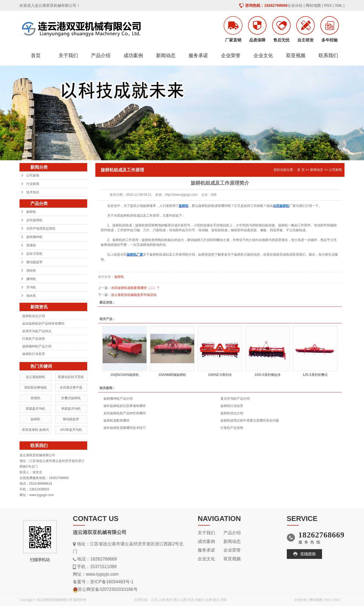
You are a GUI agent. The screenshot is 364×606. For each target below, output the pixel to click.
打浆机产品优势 (34, 339)
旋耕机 (31, 212)
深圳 (223, 600)
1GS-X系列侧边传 (268, 375)
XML (339, 5)
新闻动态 (166, 56)
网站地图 (313, 5)
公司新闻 (33, 175)
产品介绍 (101, 56)
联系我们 (328, 56)
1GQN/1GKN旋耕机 (125, 375)
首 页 (301, 170)
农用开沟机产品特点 (37, 331)
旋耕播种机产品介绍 (37, 346)
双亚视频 (296, 56)
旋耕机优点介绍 (34, 316)
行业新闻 (33, 184)
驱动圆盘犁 (34, 262)
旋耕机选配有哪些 (116, 421)
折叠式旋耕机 (71, 398)
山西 (184, 600)
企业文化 (263, 56)
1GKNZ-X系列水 (220, 375)
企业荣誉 (231, 56)
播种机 (31, 279)
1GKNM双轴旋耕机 (172, 375)
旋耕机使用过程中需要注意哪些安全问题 (250, 421)
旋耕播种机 (34, 237)
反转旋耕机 (34, 220)
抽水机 (31, 296)
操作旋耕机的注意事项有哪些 (125, 406)
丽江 (216, 600)
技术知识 (33, 192)
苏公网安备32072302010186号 (108, 589)
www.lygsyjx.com (102, 574)
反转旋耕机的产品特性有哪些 (43, 324)
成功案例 (133, 56)
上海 (162, 600)
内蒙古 (200, 600)
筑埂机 (31, 245)
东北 (191, 600)
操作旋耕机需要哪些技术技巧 (125, 428)
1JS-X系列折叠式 (315, 375)
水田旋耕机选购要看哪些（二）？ (135, 288)
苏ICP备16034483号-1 (112, 582)
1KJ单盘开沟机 (71, 430)
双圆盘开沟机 (35, 409)
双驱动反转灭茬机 (71, 377)
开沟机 (31, 287)
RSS (328, 5)
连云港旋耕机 (35, 377)
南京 (169, 600)
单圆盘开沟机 (71, 409)
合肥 (209, 600)
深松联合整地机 (35, 387)
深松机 (31, 271)
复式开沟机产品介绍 (235, 399)
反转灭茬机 (34, 254)
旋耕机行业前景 (34, 354)
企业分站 (295, 5)
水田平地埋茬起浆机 (41, 229)
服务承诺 (198, 56)
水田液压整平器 (71, 387)
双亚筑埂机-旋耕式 (35, 430)
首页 (36, 56)
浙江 (176, 600)
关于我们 (68, 56)
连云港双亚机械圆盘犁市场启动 (134, 295)
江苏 (154, 600)
